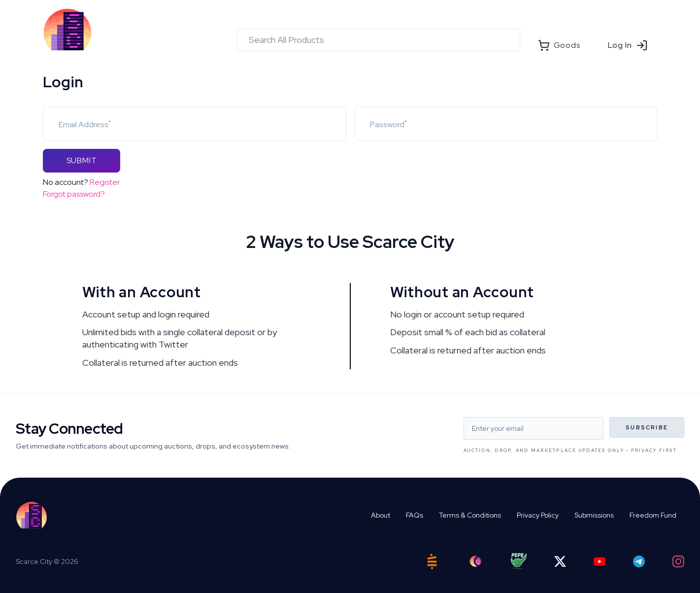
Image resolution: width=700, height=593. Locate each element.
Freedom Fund (653, 515)
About (381, 515)
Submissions (594, 515)
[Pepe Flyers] (519, 561)
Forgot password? (74, 194)
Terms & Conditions (470, 515)
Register (105, 182)
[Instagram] (678, 561)
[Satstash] (432, 561)
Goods (559, 45)
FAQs (415, 515)
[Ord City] (475, 561)
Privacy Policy (538, 515)
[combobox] (378, 40)
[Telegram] (639, 561)
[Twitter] (560, 561)
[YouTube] (600, 561)
